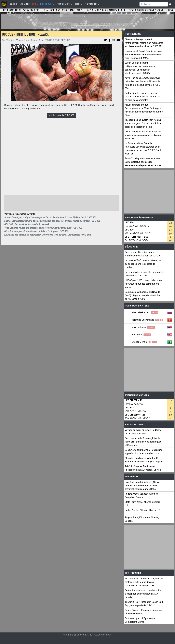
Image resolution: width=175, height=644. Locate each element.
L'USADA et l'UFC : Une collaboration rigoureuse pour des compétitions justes (143, 284)
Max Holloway (143, 327)
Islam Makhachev (145, 312)
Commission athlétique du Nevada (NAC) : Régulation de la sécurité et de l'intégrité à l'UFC (143, 295)
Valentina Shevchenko (147, 320)
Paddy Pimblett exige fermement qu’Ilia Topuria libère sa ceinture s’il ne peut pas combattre (143, 97)
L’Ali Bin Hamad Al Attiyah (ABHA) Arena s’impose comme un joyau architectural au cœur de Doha (142, 486)
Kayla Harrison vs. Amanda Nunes (106, 10)
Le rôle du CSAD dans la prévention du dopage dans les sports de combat (143, 264)
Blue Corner (47, 4)
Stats (79, 4)
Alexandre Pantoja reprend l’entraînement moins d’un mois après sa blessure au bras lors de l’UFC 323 (144, 43)
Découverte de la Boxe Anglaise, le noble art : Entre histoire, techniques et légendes (143, 442)
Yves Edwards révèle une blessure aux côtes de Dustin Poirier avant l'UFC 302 (43, 228)
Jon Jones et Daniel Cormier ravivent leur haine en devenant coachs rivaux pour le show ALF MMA (144, 55)
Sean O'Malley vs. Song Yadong (146, 10)
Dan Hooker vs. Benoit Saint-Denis (63, 10)
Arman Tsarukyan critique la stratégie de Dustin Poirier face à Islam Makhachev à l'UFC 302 (50, 217)
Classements (92, 4)
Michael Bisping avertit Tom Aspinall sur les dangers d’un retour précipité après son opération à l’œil (143, 123)
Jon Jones (141, 335)
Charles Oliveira (144, 342)
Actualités (25, 4)
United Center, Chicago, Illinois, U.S (143, 510)
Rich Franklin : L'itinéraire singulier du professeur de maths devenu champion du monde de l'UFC (144, 582)
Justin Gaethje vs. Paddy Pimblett (21, 10)
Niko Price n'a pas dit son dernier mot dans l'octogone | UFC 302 (36, 231)
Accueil (14, 4)
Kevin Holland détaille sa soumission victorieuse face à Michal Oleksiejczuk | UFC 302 (48, 235)
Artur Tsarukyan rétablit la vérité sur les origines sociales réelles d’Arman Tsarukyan (143, 135)
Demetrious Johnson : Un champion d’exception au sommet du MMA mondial (143, 594)
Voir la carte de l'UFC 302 (62, 115)
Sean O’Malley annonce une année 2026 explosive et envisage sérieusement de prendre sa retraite (143, 162)
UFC (35, 4)
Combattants (65, 4)
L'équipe (10, 40)
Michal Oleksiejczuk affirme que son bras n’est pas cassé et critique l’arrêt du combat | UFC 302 (52, 221)
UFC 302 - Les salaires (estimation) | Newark (27, 224)
